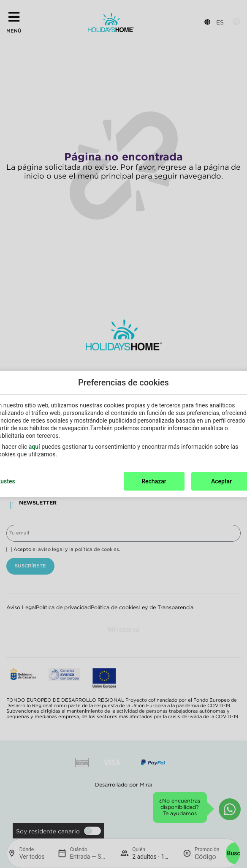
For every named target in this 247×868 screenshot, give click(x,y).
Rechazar (154, 481)
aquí (34, 447)
